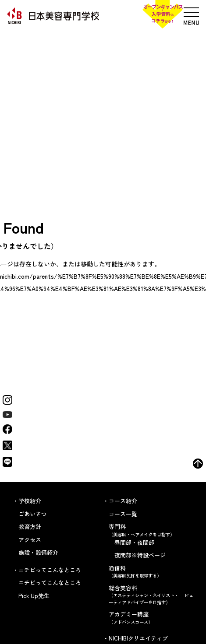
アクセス (30, 540)
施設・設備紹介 (38, 552)
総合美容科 (151, 595)
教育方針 (30, 527)
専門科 (151, 530)
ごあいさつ (33, 514)
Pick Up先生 (34, 596)
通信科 (151, 572)
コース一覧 (123, 514)
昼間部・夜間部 (134, 542)
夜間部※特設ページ (140, 555)
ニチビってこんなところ (50, 583)
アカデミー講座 (151, 618)
